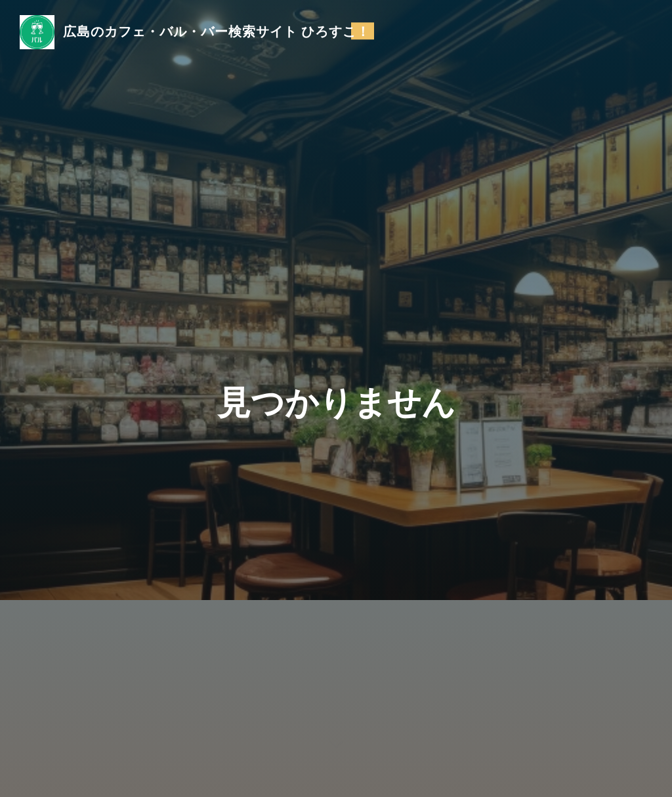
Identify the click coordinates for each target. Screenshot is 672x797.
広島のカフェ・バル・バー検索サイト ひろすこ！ (217, 31)
